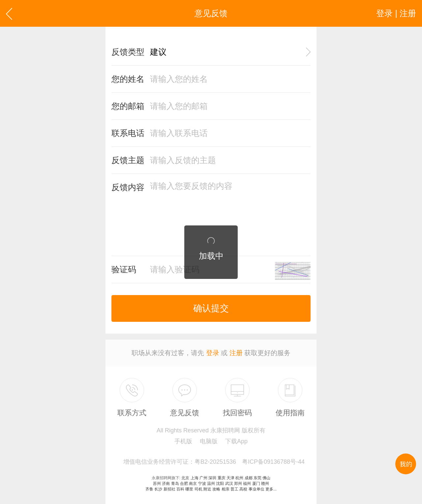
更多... (271, 489)
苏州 (157, 484)
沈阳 (220, 484)
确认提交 (211, 308)
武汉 (229, 484)
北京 (185, 478)
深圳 (212, 478)
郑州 (238, 484)
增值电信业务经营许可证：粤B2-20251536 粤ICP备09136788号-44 (214, 462)
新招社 (169, 489)
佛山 (266, 478)
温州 (211, 484)
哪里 (189, 489)
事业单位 (256, 489)
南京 (193, 484)
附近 (207, 489)
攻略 (216, 489)
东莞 (257, 478)
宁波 (202, 484)
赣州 (265, 484)
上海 (195, 478)
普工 (234, 489)
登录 (213, 353)
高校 (243, 489)
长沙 (158, 489)
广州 (203, 478)
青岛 (175, 484)
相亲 (226, 489)
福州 (247, 484)
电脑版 (209, 441)
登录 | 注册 (396, 13)
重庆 (222, 478)
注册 (236, 353)
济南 (166, 484)
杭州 (239, 478)
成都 (249, 478)
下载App (236, 441)
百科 (180, 489)
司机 (198, 489)
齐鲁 (149, 489)
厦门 (256, 484)
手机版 (183, 441)
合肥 (184, 484)
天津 (230, 478)
